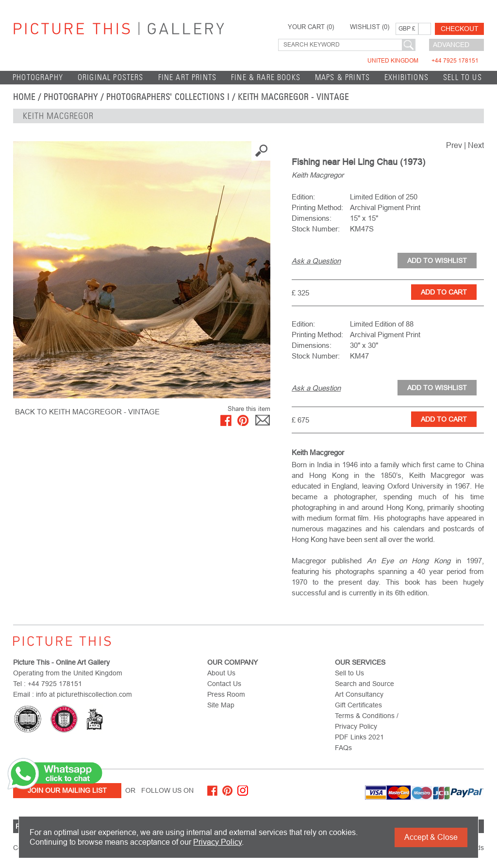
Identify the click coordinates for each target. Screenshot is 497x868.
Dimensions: (312, 218)
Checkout (460, 29)
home (24, 97)
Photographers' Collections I (168, 97)
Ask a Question (316, 261)
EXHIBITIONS (406, 77)
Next (476, 145)
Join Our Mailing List (67, 790)
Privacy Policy (217, 842)
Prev (454, 145)
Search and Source (364, 684)
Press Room (226, 694)
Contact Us (224, 684)
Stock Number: (316, 229)
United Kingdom (423, 61)
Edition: (303, 197)
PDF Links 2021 (359, 737)
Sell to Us (463, 77)
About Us (221, 673)
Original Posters (111, 77)
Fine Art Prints (188, 77)
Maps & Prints (342, 77)
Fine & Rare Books (266, 77)
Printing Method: (317, 207)
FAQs (343, 748)
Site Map (221, 705)
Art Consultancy (359, 694)
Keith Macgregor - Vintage (293, 97)
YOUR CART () (311, 27)
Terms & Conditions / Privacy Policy (367, 721)
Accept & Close (431, 837)
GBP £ (407, 29)
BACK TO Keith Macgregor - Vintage (87, 412)
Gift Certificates (358, 705)
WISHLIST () (370, 27)
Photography (38, 77)
